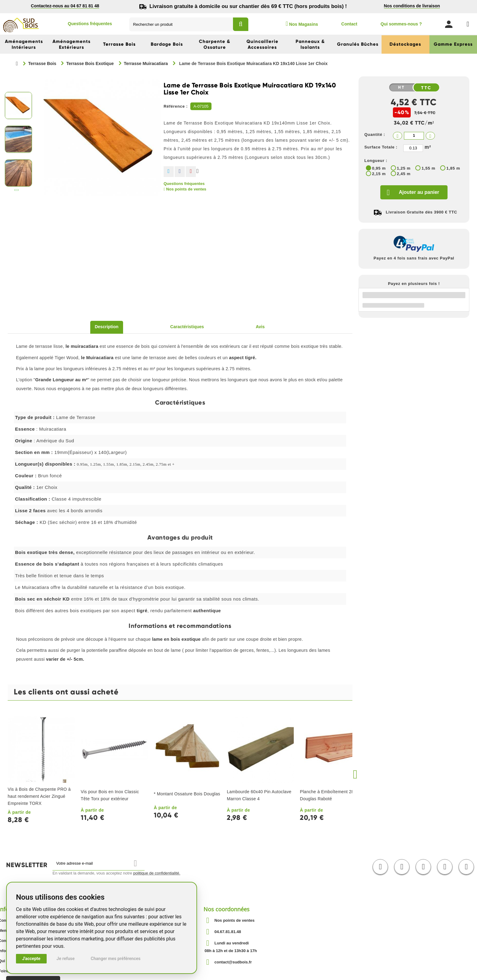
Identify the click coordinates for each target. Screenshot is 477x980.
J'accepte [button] (31, 959)
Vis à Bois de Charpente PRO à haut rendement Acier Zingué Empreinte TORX (39, 796)
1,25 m (404, 168)
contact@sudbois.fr (233, 962)
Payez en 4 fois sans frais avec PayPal (414, 258)
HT (401, 87)
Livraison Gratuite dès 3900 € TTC (422, 212)
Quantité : (375, 135)
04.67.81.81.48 (228, 932)
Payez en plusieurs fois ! (414, 284)
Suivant (17, 191)
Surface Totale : (381, 147)
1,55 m (428, 168)
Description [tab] (107, 327)
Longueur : (376, 161)
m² (428, 147)
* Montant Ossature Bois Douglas (187, 794)
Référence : (176, 106)
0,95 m (379, 168)
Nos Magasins (302, 24)
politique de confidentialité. (157, 873)
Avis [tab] (260, 327)
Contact (349, 24)
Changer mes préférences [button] (116, 959)
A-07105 (201, 106)
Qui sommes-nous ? (401, 24)
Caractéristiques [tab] (187, 327)
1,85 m (453, 168)
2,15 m (379, 174)
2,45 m (404, 174)
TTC (427, 88)
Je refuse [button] (66, 959)
